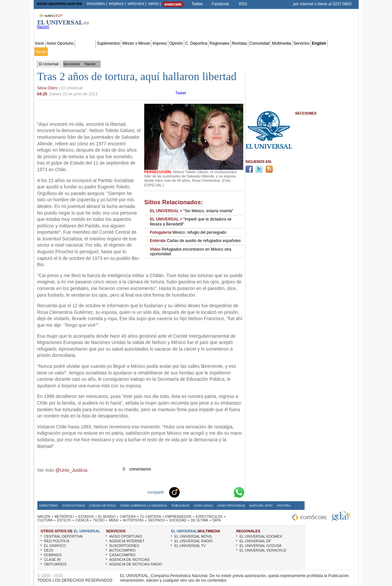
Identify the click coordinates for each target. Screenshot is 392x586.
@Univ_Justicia (71, 470)
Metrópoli (56, 52)
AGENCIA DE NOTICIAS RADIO (136, 564)
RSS (243, 4)
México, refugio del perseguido (188, 232)
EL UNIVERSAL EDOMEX (261, 536)
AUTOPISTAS (133, 520)
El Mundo (127, 52)
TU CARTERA (151, 517)
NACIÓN (44, 517)
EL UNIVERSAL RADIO (194, 541)
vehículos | (137, 4)
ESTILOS (64, 520)
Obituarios (312, 52)
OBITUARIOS (55, 564)
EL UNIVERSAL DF (255, 541)
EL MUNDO (107, 517)
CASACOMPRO (122, 555)
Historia (284, 506)
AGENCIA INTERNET (127, 541)
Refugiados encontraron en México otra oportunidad (191, 252)
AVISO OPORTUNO (126, 536)
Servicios (302, 43)
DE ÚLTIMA (200, 520)
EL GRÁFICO (55, 546)
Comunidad (260, 43)
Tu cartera (160, 52)
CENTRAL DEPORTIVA (63, 536)
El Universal (49, 64)
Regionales (220, 43)
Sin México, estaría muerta (192, 211)
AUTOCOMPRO (122, 550)
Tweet (181, 93)
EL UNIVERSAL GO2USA (261, 546)
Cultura (224, 52)
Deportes (253, 52)
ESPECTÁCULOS (209, 517)
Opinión (176, 43)
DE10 (49, 550)
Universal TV (273, 52)
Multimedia (282, 43)
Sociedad (293, 52)
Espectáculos (205, 52)
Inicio (40, 43)
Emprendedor (181, 52)
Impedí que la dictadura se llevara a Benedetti (191, 221)
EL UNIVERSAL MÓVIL (193, 536)
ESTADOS (86, 517)
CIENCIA (82, 520)
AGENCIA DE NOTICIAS (129, 560)
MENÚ (114, 520)
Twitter (197, 4)
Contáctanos (73, 506)
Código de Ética (103, 506)
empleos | (117, 4)
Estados (110, 52)
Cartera (143, 52)
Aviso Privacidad (231, 506)
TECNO (99, 520)
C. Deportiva (196, 43)
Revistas (240, 43)
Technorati (185, 492)
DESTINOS (156, 520)
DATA (217, 520)
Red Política (91, 52)
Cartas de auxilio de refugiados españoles (195, 241)
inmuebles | (97, 4)
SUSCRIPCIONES (124, 546)
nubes (50, 16)
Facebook (220, 4)
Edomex (73, 52)
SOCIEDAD (178, 520)
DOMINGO (53, 555)
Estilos (238, 52)
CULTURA (45, 520)
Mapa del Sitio (261, 506)
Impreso (160, 43)
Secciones (85, 43)
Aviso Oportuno (60, 43)
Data (345, 52)
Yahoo (216, 492)
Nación (41, 52)
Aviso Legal (203, 506)
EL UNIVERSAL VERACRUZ (263, 550)
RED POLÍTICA (57, 541)
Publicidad (331, 52)
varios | (154, 4)
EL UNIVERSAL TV (190, 546)
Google (227, 492)
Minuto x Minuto (136, 43)
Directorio (49, 506)
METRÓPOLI (64, 517)
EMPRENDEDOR (178, 517)
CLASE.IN (52, 560)
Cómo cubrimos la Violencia (144, 506)
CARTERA (128, 517)
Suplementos (108, 43)
